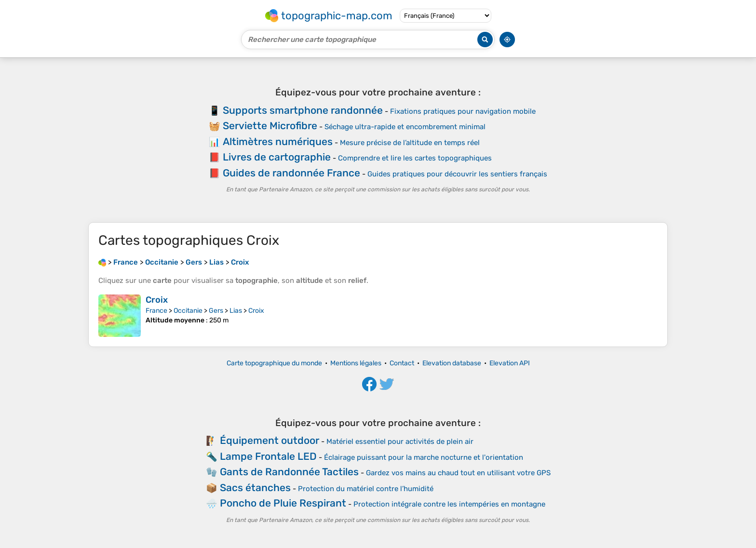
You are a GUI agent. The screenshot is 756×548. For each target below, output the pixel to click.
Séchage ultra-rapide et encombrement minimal (405, 127)
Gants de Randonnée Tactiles (289, 472)
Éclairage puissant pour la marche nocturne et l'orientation (424, 457)
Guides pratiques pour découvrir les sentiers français (457, 174)
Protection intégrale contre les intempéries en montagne (449, 504)
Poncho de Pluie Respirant (283, 503)
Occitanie (188, 311)
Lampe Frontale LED (268, 456)
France (156, 311)
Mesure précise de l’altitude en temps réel (410, 143)
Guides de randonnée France (291, 173)
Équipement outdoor (270, 440)
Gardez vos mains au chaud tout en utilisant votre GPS (458, 473)
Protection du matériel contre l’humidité (366, 489)
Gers (216, 311)
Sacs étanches (255, 488)
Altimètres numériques (278, 141)
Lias (236, 311)
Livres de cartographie (277, 157)
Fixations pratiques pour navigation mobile (463, 111)
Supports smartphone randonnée (303, 110)
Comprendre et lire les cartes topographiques (415, 158)
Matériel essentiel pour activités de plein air (400, 441)
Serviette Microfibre (270, 126)
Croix (157, 300)
